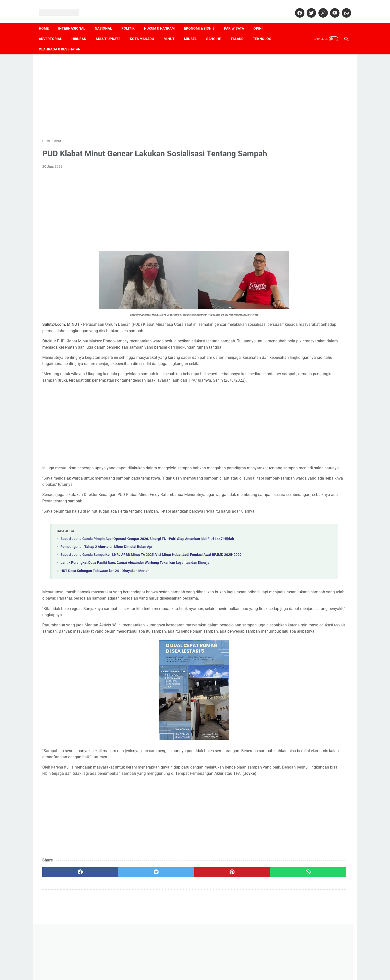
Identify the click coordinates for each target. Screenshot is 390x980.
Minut (173, 31)
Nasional (107, 20)
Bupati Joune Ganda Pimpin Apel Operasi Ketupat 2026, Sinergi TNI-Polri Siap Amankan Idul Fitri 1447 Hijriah (147, 578)
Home (47, 20)
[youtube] (331, 7)
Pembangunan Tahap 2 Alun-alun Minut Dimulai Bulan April (107, 586)
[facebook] (296, 7)
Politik (131, 20)
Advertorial (54, 31)
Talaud (241, 31)
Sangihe (217, 31)
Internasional (75, 20)
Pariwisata (238, 20)
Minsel (194, 31)
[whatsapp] (342, 7)
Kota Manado (146, 31)
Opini (262, 20)
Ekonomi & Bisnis (203, 20)
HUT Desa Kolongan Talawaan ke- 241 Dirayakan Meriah (105, 615)
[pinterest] (171, 936)
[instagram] (319, 7)
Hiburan (82, 31)
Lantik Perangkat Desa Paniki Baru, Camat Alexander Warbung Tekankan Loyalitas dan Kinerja (135, 607)
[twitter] (307, 7)
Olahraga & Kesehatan (63, 41)
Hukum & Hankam (163, 20)
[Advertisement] (145, 90)
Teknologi (266, 31)
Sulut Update (112, 31)
